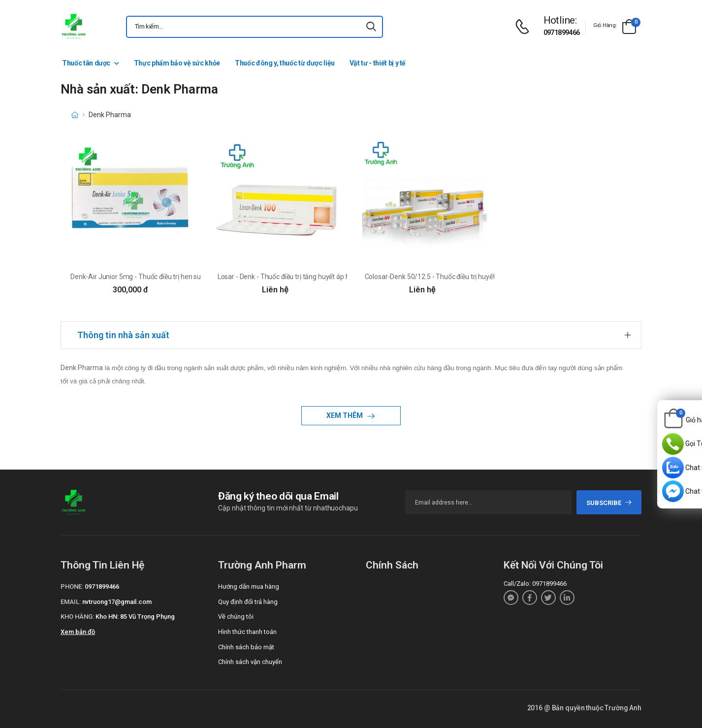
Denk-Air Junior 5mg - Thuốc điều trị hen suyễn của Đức (154, 277)
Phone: (72, 586)
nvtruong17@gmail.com (117, 602)
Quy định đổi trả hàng (248, 602)
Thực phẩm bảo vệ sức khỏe (177, 63)
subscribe (609, 503)
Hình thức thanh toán (247, 632)
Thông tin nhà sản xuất (123, 335)
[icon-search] (371, 27)
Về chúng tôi (236, 617)
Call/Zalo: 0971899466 (535, 584)
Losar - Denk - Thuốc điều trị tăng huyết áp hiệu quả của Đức (307, 277)
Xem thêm (345, 415)
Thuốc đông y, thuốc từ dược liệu (285, 63)
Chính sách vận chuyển (250, 662)
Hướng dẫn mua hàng (249, 586)
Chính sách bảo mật (246, 647)
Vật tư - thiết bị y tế (378, 63)
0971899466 (562, 32)
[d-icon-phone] (525, 27)
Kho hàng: (77, 617)
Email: (71, 602)
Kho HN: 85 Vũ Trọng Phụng (135, 617)
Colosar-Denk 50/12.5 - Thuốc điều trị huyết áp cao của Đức (454, 277)
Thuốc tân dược (86, 63)
